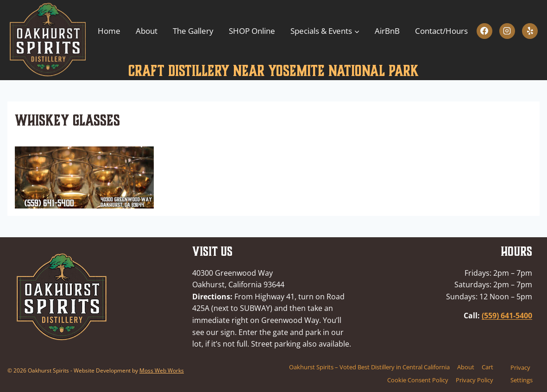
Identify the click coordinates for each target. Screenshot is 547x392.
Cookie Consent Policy (418, 380)
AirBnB (387, 31)
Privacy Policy (475, 380)
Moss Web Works (162, 370)
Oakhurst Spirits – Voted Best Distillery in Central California (369, 367)
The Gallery (193, 31)
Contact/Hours (441, 31)
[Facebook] (484, 31)
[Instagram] (507, 31)
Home (109, 31)
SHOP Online (252, 31)
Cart (487, 367)
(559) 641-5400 (507, 316)
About (147, 31)
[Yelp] (530, 31)
